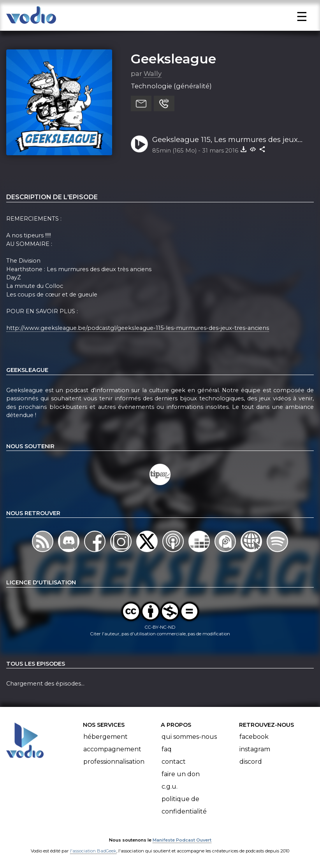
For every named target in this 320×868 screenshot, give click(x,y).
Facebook (254, 737)
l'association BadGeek (93, 851)
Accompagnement (112, 749)
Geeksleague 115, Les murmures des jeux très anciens (225, 140)
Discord (251, 762)
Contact (174, 762)
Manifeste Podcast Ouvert (182, 840)
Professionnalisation (114, 762)
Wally (153, 74)
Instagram (255, 749)
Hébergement (105, 737)
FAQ (167, 749)
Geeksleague (173, 59)
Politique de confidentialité (184, 805)
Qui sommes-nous (189, 737)
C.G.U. (170, 786)
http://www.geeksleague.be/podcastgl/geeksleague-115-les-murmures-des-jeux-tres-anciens (138, 328)
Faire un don (181, 774)
